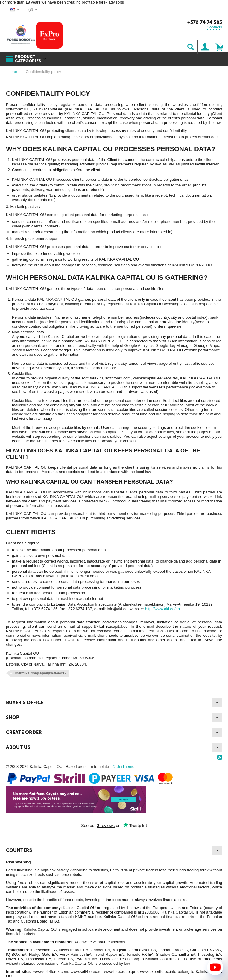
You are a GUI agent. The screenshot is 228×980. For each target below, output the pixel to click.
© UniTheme (123, 766)
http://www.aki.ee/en (162, 609)
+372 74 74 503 (205, 22)
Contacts (214, 27)
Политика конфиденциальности (40, 673)
